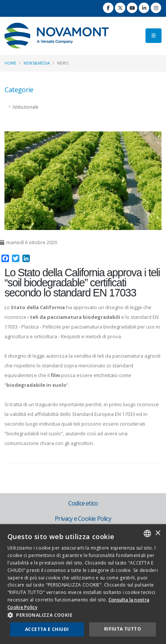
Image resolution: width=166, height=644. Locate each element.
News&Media (37, 63)
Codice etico (83, 503)
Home (10, 63)
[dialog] (83, 584)
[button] (83, 615)
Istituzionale (26, 107)
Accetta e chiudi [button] (47, 629)
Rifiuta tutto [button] (123, 629)
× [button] (158, 533)
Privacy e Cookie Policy (83, 519)
